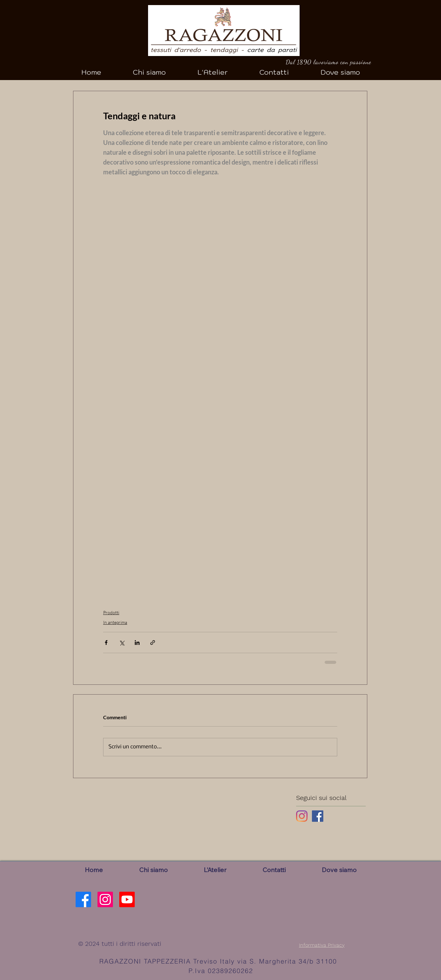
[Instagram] (302, 816)
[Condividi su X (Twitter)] (122, 643)
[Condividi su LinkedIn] (137, 643)
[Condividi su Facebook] (106, 643)
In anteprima (115, 622)
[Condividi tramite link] (153, 643)
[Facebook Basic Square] (318, 816)
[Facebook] (83, 899)
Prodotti (111, 612)
